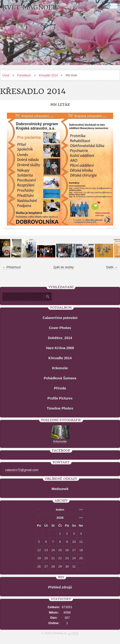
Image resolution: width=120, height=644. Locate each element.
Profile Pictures (60, 398)
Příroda (60, 388)
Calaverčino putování (60, 318)
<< (39, 510)
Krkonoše (60, 368)
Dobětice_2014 (60, 338)
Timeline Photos (60, 408)
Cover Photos (60, 328)
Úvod (6, 75)
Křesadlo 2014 (48, 75)
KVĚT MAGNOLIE (31, 7)
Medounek (60, 489)
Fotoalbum (24, 75)
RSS (76, 633)
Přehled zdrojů (60, 587)
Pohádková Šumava (60, 378)
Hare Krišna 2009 (60, 348)
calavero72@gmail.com (22, 470)
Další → (112, 267)
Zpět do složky (64, 267)
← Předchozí (12, 267)
